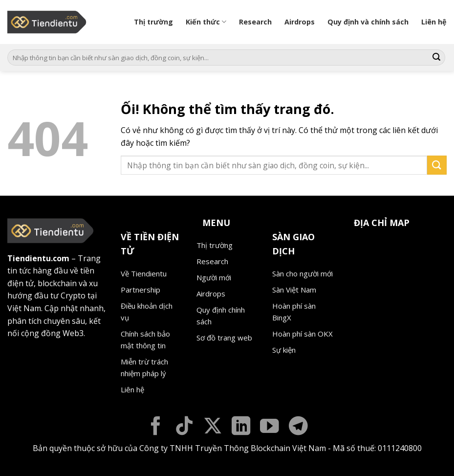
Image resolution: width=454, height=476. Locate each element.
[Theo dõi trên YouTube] (270, 427)
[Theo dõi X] (213, 427)
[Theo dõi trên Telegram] (298, 427)
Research (255, 22)
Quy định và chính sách (368, 22)
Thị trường (153, 22)
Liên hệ (434, 22)
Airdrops (300, 22)
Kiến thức (206, 22)
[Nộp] (436, 58)
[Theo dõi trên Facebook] (156, 427)
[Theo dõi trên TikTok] (184, 427)
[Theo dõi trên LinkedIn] (241, 427)
